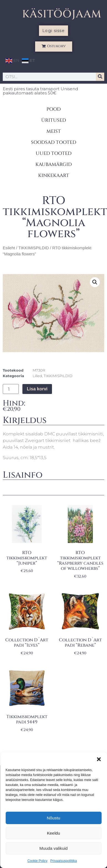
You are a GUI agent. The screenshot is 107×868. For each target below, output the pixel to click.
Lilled (37, 376)
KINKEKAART (54, 175)
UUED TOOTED (54, 153)
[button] (99, 759)
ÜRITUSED (54, 120)
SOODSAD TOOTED (54, 142)
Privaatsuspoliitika (64, 861)
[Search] (100, 77)
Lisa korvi (37, 389)
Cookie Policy (37, 861)
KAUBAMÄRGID (54, 164)
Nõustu (54, 818)
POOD (54, 109)
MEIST (54, 131)
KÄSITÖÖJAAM (62, 14)
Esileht (9, 248)
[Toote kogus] (11, 389)
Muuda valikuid (53, 848)
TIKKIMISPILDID (33, 248)
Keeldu (53, 833)
